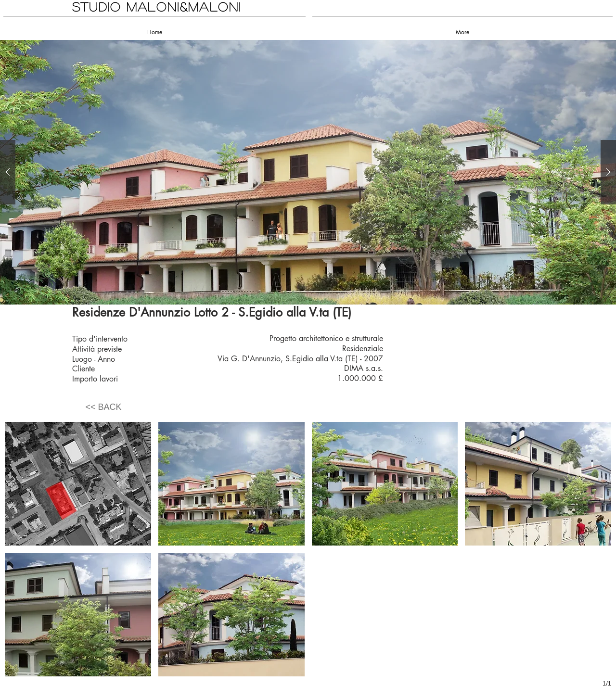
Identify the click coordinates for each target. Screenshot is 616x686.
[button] (308, 172)
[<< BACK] (103, 407)
